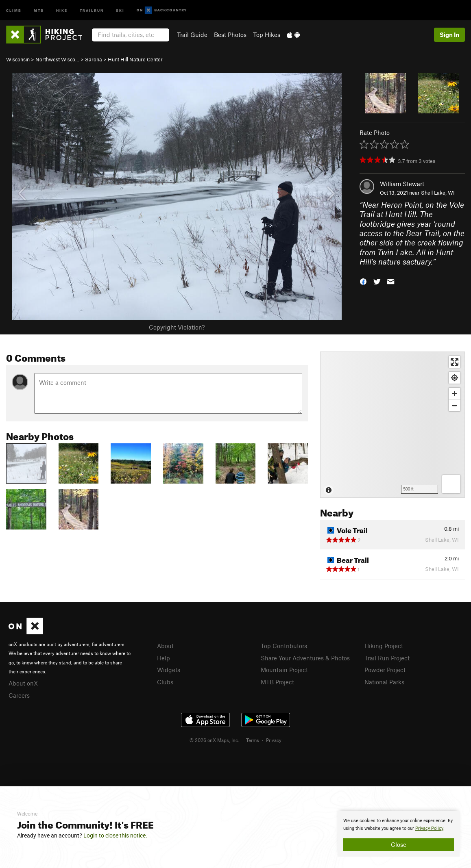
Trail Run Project (387, 658)
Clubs (165, 682)
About (165, 646)
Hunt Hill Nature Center (135, 59)
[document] (399, 834)
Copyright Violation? (177, 327)
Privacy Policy (429, 828)
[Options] (451, 484)
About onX (23, 683)
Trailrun (92, 10)
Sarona (94, 59)
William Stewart (402, 184)
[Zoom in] (455, 394)
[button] (363, 281)
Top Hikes (267, 35)
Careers (19, 695)
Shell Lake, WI (438, 193)
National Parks (384, 682)
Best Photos (230, 35)
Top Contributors (284, 646)
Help (164, 658)
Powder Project (385, 670)
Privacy (274, 740)
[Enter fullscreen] (455, 362)
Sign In (449, 35)
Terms (253, 740)
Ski (120, 10)
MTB (39, 10)
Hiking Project (384, 646)
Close (399, 844)
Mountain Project (284, 670)
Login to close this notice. (115, 835)
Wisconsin (18, 59)
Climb (14, 10)
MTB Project (277, 682)
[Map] (392, 425)
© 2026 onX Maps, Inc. (214, 740)
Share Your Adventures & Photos (305, 658)
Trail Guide (192, 35)
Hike (62, 10)
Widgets (169, 670)
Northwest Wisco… (57, 59)
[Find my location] (455, 378)
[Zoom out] (455, 405)
